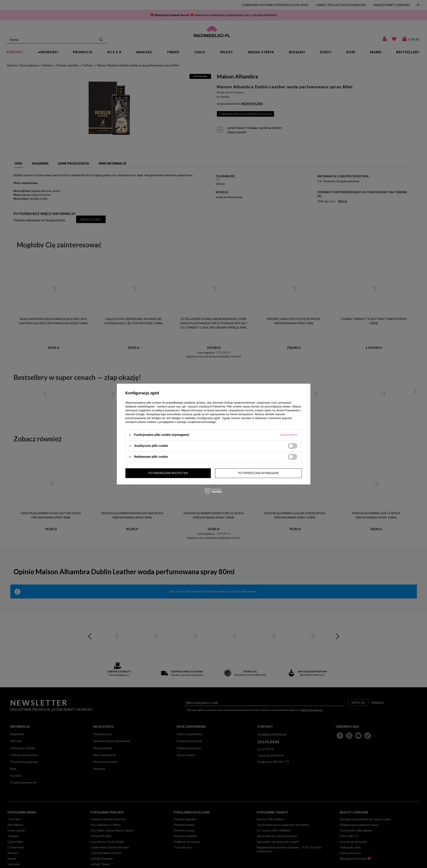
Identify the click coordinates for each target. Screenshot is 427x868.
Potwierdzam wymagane (169, 473)
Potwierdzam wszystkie (259, 473)
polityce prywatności (167, 410)
